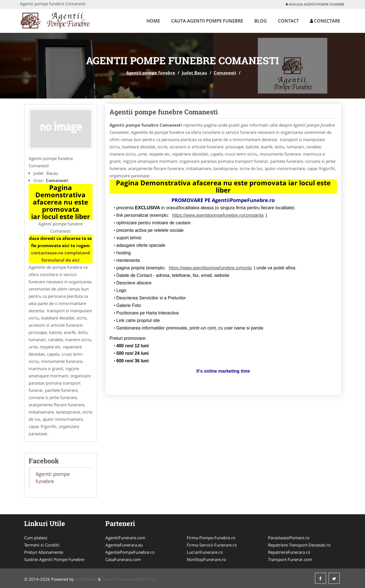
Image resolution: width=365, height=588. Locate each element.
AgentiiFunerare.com (125, 538)
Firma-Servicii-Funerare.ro (212, 545)
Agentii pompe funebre (151, 73)
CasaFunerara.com (123, 559)
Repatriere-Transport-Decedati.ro (299, 545)
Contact (288, 21)
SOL (152, 579)
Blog (261, 21)
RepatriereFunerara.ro (289, 552)
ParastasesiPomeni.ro (289, 538)
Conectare (325, 21)
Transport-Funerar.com (290, 559)
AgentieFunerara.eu (124, 545)
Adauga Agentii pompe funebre (315, 4)
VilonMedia (86, 579)
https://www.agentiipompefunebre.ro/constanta (218, 215)
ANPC (141, 579)
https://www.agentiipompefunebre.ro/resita (210, 268)
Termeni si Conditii (42, 545)
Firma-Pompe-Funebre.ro (211, 538)
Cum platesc (36, 538)
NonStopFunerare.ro (206, 559)
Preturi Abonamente (44, 552)
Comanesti (225, 73)
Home (153, 21)
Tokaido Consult (117, 579)
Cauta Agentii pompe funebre (207, 21)
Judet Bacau (194, 73)
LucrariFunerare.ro (205, 552)
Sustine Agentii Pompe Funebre (54, 559)
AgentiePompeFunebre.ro (130, 552)
